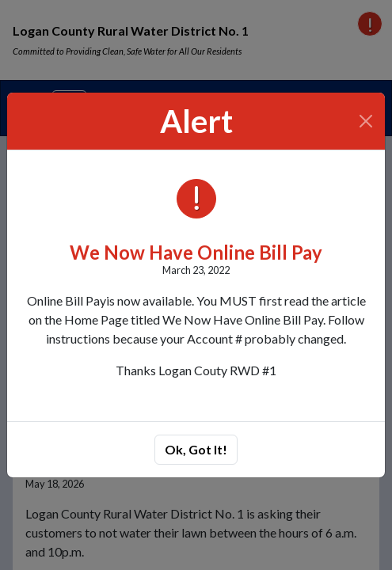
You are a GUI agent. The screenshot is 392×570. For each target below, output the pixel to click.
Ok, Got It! (196, 449)
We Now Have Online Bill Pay (196, 253)
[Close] (366, 121)
